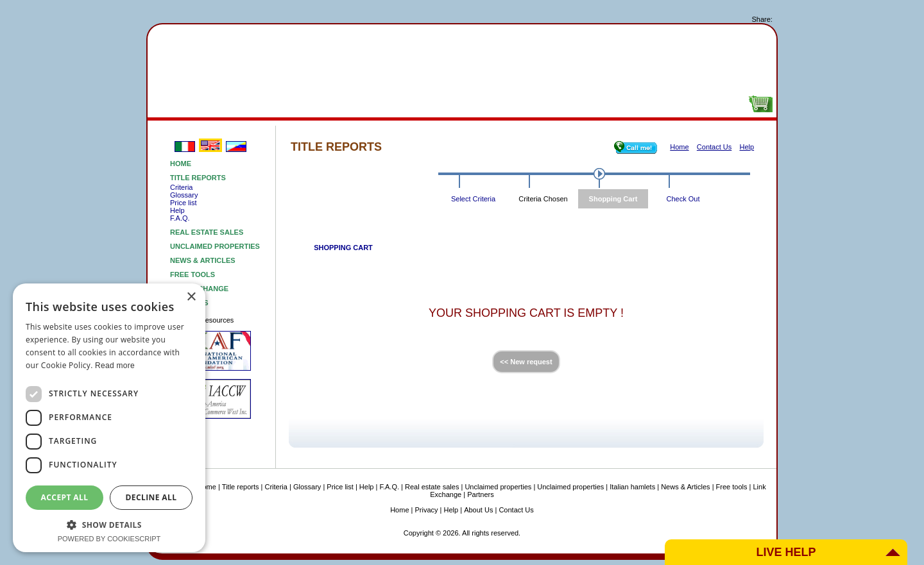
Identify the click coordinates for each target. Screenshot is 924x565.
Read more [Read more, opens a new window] (115, 366)
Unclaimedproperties (387, 105)
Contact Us (516, 510)
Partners (481, 494)
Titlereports (195, 105)
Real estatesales (291, 105)
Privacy (427, 510)
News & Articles (203, 260)
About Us (673, 105)
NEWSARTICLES (482, 105)
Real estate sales (207, 232)
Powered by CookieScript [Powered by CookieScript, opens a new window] (109, 539)
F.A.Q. (180, 218)
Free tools (577, 105)
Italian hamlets (632, 487)
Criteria (181, 187)
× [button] (191, 297)
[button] (109, 524)
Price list (184, 203)
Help (177, 210)
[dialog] (109, 418)
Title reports (198, 178)
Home (181, 164)
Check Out (683, 199)
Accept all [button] (65, 497)
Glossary (184, 195)
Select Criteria (473, 199)
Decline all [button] (151, 497)
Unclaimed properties (215, 246)
